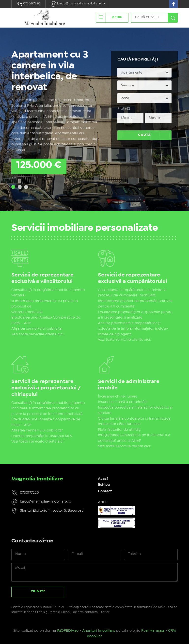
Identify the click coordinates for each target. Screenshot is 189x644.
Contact (105, 491)
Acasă (103, 479)
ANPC (103, 502)
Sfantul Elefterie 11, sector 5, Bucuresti (52, 511)
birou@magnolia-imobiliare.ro (78, 4)
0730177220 (28, 4)
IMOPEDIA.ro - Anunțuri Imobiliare (86, 631)
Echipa (104, 485)
